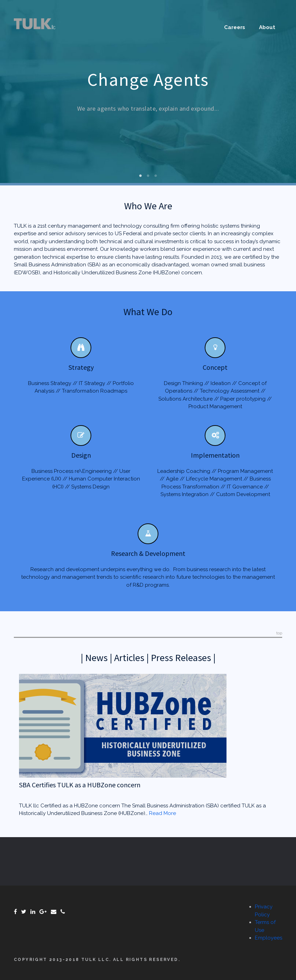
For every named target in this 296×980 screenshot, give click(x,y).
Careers (235, 27)
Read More (163, 813)
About (267, 27)
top (279, 633)
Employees (269, 938)
